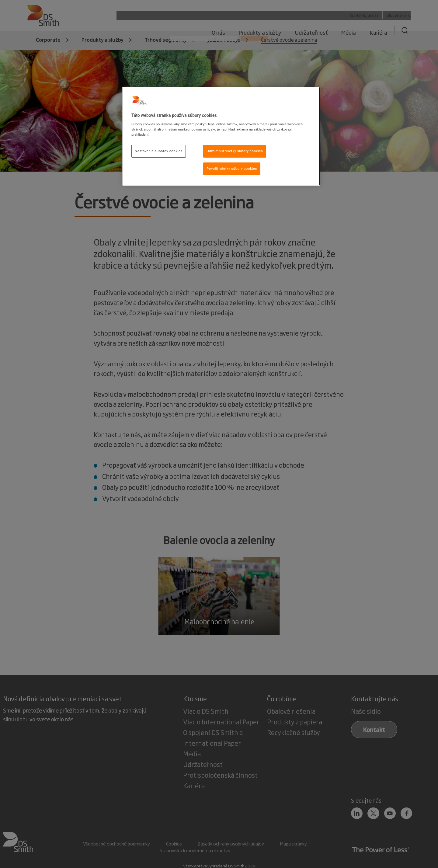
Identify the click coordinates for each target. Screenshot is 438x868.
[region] (221, 136)
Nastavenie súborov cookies (159, 151)
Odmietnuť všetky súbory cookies (235, 151)
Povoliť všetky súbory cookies (232, 169)
